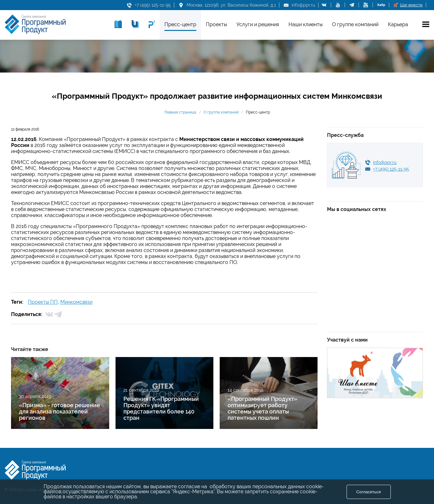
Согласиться (369, 492)
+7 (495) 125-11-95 (153, 5)
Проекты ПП (43, 302)
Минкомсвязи (76, 302)
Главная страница (180, 112)
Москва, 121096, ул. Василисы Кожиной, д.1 (231, 5)
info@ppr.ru (303, 5)
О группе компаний (221, 112)
